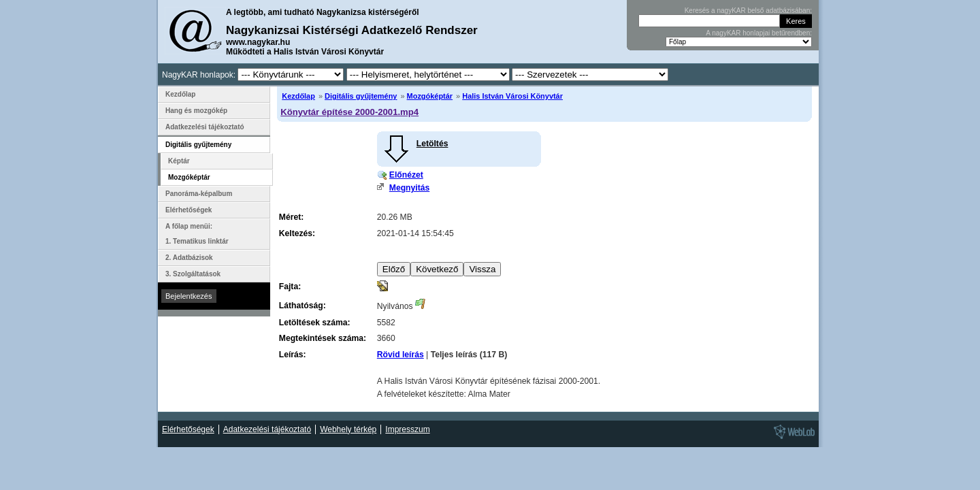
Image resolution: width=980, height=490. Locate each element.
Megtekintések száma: (323, 338)
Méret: (291, 217)
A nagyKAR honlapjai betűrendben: (759, 33)
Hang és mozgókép (196, 111)
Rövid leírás (401, 355)
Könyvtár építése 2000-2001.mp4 (349, 112)
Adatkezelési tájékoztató (205, 127)
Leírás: (293, 355)
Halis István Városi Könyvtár (512, 96)
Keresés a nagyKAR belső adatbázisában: (748, 11)
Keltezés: (297, 233)
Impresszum (407, 429)
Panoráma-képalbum (199, 194)
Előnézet (406, 175)
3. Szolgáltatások (193, 274)
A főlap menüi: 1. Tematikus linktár (197, 234)
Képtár (179, 161)
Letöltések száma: (315, 323)
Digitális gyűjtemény (361, 96)
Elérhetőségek (189, 210)
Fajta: (290, 287)
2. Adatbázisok (189, 258)
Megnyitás (409, 188)
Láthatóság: (303, 306)
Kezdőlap (298, 96)
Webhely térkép (348, 429)
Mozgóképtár (430, 96)
